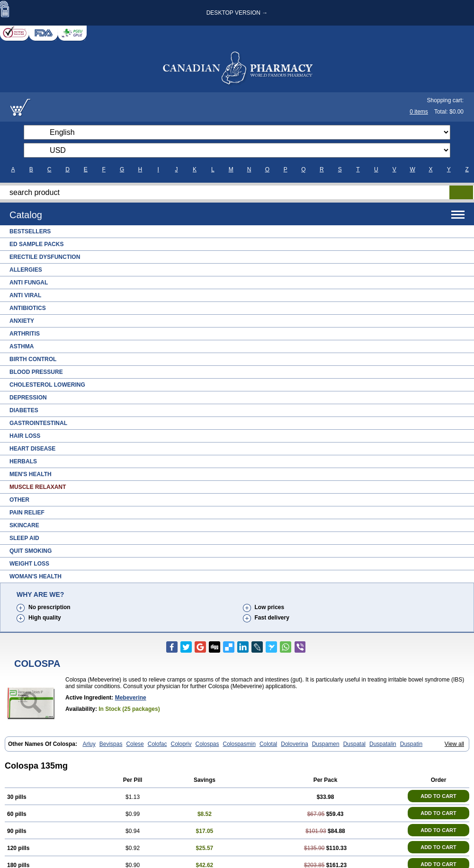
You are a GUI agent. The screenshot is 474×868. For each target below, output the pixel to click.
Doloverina (294, 744)
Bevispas (111, 744)
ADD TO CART (438, 796)
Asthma (22, 346)
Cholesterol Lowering (47, 385)
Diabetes (24, 410)
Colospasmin (239, 744)
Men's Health (31, 474)
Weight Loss (29, 564)
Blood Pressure (36, 372)
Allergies (26, 270)
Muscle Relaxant (38, 487)
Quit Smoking (31, 551)
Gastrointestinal (38, 423)
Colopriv (181, 744)
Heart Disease (32, 449)
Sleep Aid (24, 538)
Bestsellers (30, 231)
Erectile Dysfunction (45, 257)
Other (19, 500)
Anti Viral (25, 295)
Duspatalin (383, 744)
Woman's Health (36, 576)
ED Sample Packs (36, 244)
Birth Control (33, 359)
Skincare (24, 525)
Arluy (89, 744)
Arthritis (25, 334)
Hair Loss (25, 436)
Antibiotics (28, 308)
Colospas (207, 744)
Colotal (268, 744)
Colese (135, 744)
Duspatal (354, 744)
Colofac (157, 744)
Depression (28, 398)
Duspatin (411, 744)
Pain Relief (27, 513)
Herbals (23, 461)
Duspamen (326, 744)
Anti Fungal (29, 283)
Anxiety (22, 321)
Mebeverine (131, 698)
